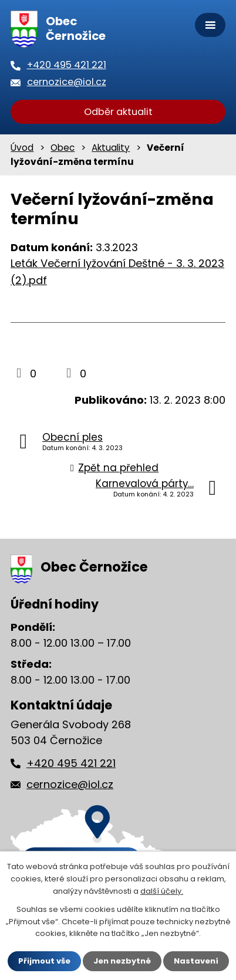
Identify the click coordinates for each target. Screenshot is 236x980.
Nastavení (196, 961)
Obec (63, 148)
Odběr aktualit (118, 112)
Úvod (22, 148)
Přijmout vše (44, 961)
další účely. (162, 891)
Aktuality (111, 148)
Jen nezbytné (122, 961)
